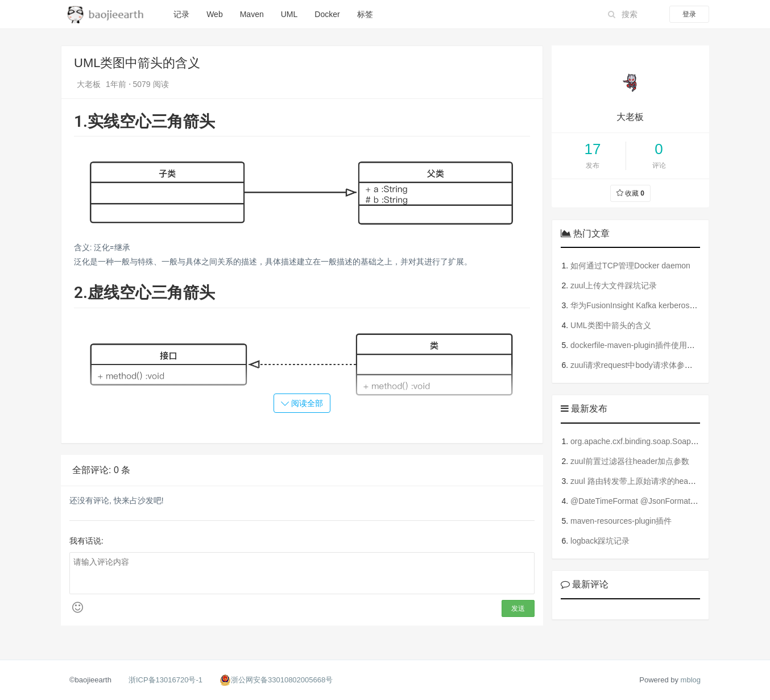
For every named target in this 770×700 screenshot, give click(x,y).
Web (215, 14)
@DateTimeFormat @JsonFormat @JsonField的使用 (665, 501)
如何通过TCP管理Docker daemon (630, 266)
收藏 (630, 193)
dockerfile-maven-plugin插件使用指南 (637, 345)
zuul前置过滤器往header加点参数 (630, 461)
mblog (691, 680)
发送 (518, 608)
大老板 (90, 84)
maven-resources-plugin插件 (621, 521)
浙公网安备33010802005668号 (282, 680)
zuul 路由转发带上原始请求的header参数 (643, 481)
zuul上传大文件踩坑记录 (614, 285)
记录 (181, 14)
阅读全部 (302, 403)
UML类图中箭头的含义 (611, 325)
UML (289, 14)
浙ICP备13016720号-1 (165, 680)
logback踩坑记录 (600, 541)
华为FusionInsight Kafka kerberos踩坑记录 (646, 305)
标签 (365, 14)
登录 (689, 14)
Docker (327, 14)
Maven (252, 14)
